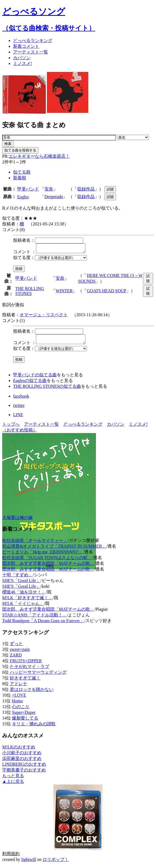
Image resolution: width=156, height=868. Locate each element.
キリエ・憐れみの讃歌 (34, 727)
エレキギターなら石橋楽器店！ (39, 156)
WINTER (64, 292)
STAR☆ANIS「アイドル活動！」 (34, 618)
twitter (19, 409)
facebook (21, 399)
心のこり (21, 710)
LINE (18, 418)
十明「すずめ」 (17, 578)
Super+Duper (24, 716)
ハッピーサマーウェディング (38, 675)
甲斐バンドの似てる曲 (35, 378)
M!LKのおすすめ (19, 750)
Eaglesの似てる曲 (30, 384)
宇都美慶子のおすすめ (24, 773)
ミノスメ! (22, 63)
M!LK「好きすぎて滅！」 (27, 601)
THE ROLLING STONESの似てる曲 (47, 390)
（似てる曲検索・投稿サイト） (49, 28)
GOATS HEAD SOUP (106, 292)
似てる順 (22, 172)
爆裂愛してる (25, 721)
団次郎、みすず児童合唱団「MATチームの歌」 (48, 567)
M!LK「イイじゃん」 (23, 607)
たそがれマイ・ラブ (29, 670)
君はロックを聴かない (32, 693)
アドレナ (19, 687)
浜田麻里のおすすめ (22, 762)
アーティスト (31, 52)
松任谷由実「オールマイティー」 (35, 544)
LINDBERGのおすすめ (24, 767)
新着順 (20, 178)
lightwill (29, 863)
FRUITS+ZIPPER (26, 664)
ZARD (16, 658)
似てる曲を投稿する (20, 150)
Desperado (54, 197)
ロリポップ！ (56, 863)
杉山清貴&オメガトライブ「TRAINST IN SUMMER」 (54, 549)
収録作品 (86, 189)
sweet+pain (20, 653)
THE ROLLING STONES (30, 293)
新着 (26, 46)
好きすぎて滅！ (25, 681)
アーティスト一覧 (41, 427)
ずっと (16, 647)
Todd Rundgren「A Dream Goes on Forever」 (43, 624)
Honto (17, 704)
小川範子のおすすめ (22, 756)
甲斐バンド (28, 189)
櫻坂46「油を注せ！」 (24, 595)
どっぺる (33, 41)
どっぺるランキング (83, 427)
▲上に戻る (13, 785)
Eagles (23, 197)
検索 (8, 144)
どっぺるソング (34, 11)
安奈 (49, 189)
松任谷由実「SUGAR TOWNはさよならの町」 (47, 561)
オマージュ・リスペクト (44, 316)
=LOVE (19, 698)
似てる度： (24, 259)
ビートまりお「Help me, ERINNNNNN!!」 (43, 555)
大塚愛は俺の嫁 (17, 521)
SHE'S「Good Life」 (21, 584)
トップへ (11, 427)
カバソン (22, 58)
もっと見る (13, 779)
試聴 (110, 189)
